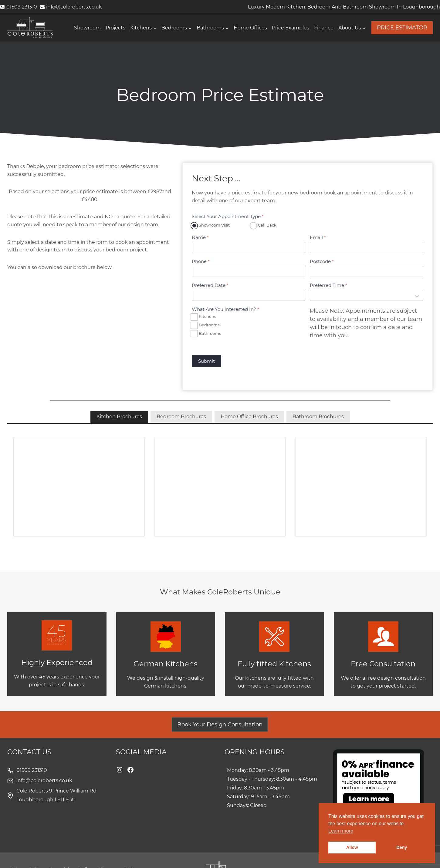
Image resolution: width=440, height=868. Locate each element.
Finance (324, 28)
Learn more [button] (341, 831)
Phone (201, 261)
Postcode (322, 261)
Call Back (264, 225)
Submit (206, 361)
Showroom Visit (211, 225)
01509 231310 (32, 770)
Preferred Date (210, 285)
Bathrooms (206, 334)
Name (200, 237)
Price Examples (291, 28)
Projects (115, 28)
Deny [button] (402, 847)
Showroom (87, 28)
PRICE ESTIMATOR (402, 28)
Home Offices (250, 28)
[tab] (119, 417)
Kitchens (204, 317)
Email (318, 237)
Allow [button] (352, 847)
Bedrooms (206, 325)
